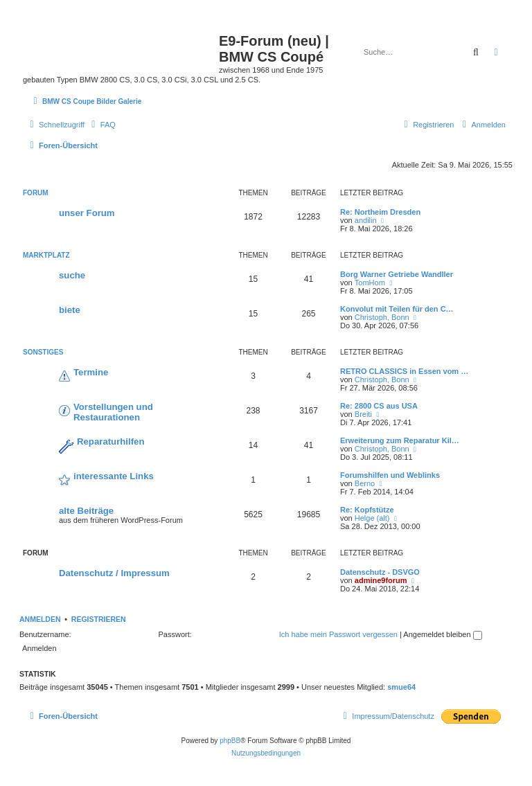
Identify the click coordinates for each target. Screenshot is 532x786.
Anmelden (40, 619)
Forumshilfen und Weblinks (390, 475)
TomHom (370, 283)
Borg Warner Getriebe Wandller (397, 274)
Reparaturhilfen (110, 441)
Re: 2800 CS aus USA (379, 406)
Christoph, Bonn (382, 317)
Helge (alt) (372, 518)
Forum (36, 193)
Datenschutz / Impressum (114, 573)
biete (70, 310)
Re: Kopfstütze (367, 510)
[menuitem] (102, 125)
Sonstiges (43, 352)
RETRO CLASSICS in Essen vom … (404, 371)
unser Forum (87, 213)
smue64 (401, 687)
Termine (91, 372)
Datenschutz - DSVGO (380, 572)
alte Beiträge (86, 511)
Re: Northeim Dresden (380, 212)
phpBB (230, 741)
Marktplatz (46, 255)
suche (72, 275)
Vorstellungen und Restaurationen (113, 412)
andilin (366, 220)
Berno (365, 483)
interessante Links (114, 476)
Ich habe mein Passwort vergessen (338, 634)
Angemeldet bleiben (442, 634)
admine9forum (381, 580)
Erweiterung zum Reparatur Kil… (400, 440)
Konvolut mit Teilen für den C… (397, 309)
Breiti (363, 414)
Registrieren (99, 619)
